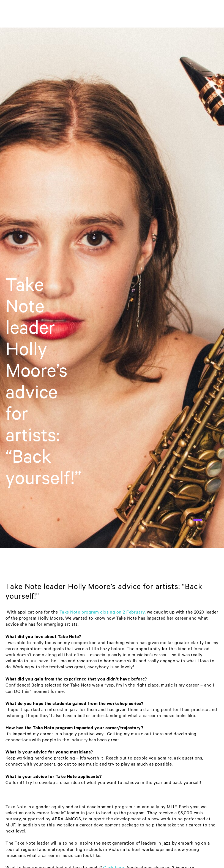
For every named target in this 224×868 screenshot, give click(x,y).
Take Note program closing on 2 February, (103, 612)
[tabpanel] (112, 288)
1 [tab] (198, 520)
